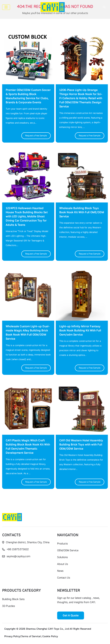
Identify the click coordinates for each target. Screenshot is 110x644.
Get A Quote (71, 615)
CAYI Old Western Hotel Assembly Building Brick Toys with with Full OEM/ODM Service (81, 444)
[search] (104, 7)
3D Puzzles (9, 606)
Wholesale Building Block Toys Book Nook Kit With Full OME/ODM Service (82, 212)
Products (62, 544)
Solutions (62, 557)
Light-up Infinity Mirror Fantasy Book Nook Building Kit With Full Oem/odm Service (80, 330)
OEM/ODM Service (68, 550)
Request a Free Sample (36, 136)
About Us (63, 564)
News (60, 571)
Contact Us (64, 578)
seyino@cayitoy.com (18, 556)
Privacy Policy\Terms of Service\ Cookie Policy (31, 636)
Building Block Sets (13, 599)
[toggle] (6, 7)
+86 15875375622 (18, 549)
